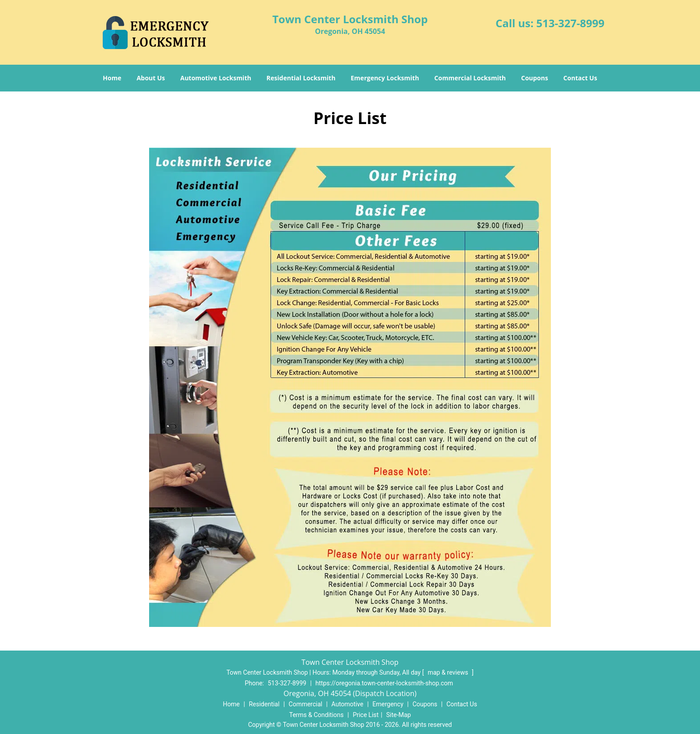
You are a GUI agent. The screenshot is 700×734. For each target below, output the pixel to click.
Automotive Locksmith (216, 78)
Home (112, 78)
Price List (366, 715)
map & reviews (449, 672)
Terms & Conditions (317, 715)
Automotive (347, 704)
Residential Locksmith (301, 78)
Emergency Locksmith (385, 78)
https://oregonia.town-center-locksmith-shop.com (384, 683)
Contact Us (580, 78)
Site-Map (398, 715)
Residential (264, 704)
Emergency (388, 704)
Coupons (534, 78)
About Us (151, 78)
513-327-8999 (570, 23)
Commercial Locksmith (470, 78)
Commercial (306, 704)
